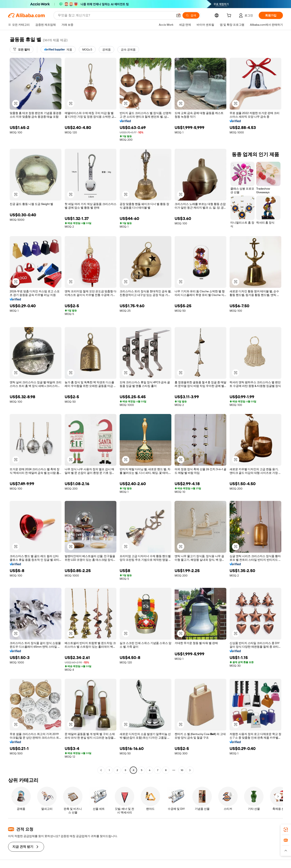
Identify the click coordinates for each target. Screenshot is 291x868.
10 (182, 770)
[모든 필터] (22, 50)
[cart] (230, 16)
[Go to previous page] (101, 770)
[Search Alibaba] (115, 15)
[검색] (191, 15)
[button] (178, 15)
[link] (286, 830)
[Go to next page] (190, 770)
